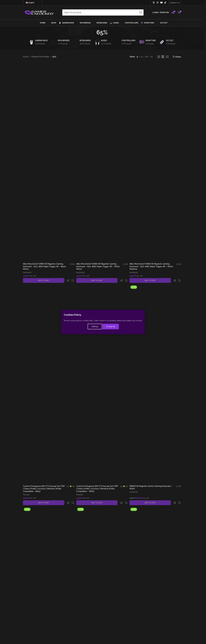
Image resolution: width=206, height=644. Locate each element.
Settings (95, 327)
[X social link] (154, 3)
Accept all (112, 327)
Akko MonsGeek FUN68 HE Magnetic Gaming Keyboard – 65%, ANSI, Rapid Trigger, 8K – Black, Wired (45, 267)
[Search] (103, 12)
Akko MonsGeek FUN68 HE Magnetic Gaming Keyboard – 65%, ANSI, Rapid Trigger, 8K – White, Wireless (152, 267)
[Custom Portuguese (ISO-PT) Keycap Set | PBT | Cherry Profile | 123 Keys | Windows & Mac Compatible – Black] (48, 380)
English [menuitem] (32, 3)
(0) (73, 264)
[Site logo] (39, 12)
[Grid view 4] (167, 57)
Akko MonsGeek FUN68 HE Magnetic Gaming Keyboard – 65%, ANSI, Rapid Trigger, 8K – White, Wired (98, 267)
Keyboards (27, 273)
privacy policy (116, 321)
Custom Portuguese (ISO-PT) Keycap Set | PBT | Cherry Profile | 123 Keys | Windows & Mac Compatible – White (96, 484)
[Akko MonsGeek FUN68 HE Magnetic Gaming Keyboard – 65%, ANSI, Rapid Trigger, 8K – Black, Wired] (48, 162)
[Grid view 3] (163, 57)
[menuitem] (32, 3)
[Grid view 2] (159, 57)
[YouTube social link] (161, 3)
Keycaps (26, 490)
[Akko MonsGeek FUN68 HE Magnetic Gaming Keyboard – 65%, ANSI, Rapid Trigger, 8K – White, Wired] (102, 162)
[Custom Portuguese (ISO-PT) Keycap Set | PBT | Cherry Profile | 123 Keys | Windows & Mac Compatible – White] (102, 380)
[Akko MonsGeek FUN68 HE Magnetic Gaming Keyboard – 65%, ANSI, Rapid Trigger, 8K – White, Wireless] (156, 162)
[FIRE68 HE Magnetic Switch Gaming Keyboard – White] (156, 380)
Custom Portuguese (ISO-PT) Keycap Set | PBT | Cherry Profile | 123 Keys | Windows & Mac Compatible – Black (42, 484)
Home (26, 57)
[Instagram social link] (158, 3)
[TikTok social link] (165, 3)
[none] (32, 3)
